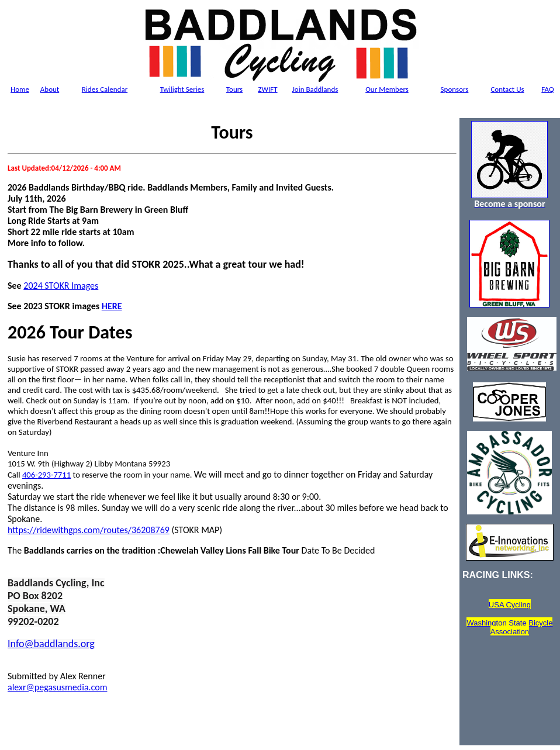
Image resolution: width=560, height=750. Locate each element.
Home (20, 89)
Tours (234, 89)
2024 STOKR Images (61, 286)
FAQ (547, 89)
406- (30, 475)
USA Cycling (510, 605)
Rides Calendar (105, 89)
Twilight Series (182, 89)
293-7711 (55, 475)
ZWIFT (267, 89)
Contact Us (507, 89)
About (50, 89)
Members (387, 89)
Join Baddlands (315, 89)
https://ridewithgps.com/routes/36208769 (89, 530)
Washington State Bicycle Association (509, 627)
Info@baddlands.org (51, 644)
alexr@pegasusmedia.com (57, 687)
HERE (112, 306)
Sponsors (455, 89)
